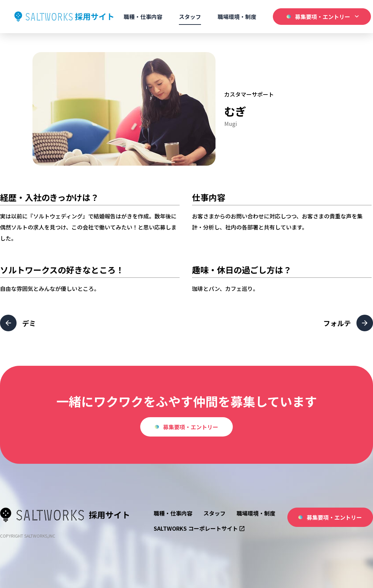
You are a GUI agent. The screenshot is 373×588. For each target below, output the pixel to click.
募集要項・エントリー (186, 427)
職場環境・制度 (237, 17)
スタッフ (190, 17)
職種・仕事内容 (143, 17)
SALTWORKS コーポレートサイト (199, 528)
